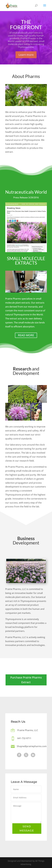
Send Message (27, 829)
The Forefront (26, 28)
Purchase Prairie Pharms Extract (26, 680)
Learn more (26, 58)
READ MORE (26, 335)
